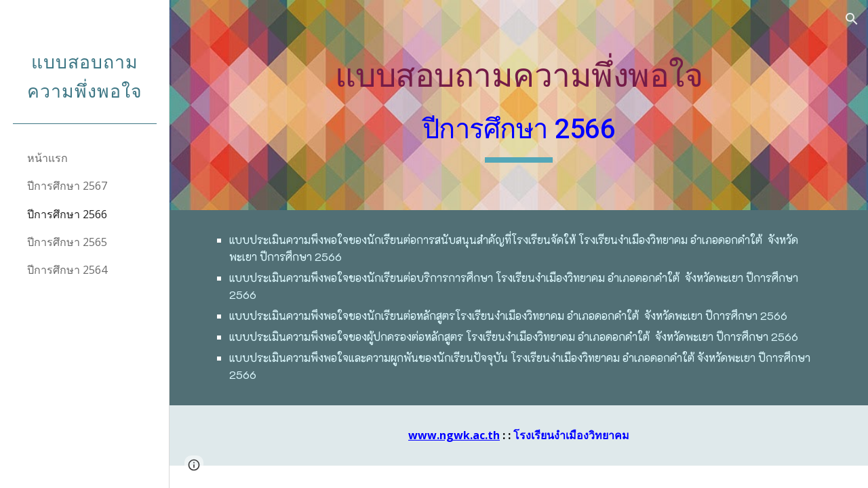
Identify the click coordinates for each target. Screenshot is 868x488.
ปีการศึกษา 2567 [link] (67, 186)
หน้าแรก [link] (47, 158)
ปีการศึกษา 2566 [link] (67, 214)
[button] (852, 19)
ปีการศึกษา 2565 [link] (67, 242)
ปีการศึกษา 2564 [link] (67, 270)
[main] (518, 105)
